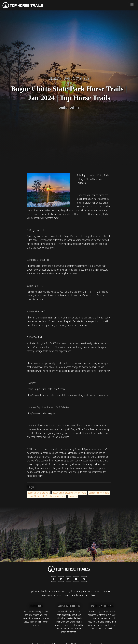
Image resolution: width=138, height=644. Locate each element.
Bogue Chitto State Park (39, 493)
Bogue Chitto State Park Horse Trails (69, 493)
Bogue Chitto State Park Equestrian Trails (47, 496)
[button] (54, 579)
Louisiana (73, 496)
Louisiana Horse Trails (99, 493)
